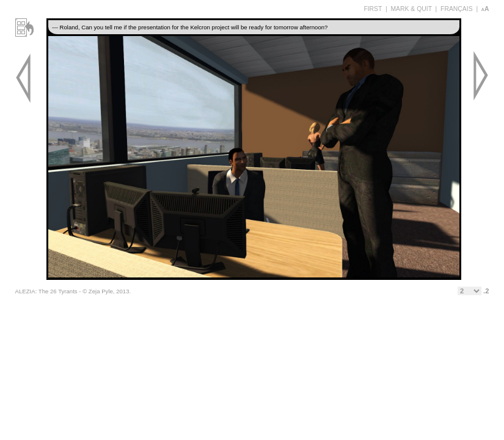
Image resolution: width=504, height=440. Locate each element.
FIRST (373, 9)
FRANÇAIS (457, 9)
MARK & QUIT (411, 9)
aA (485, 9)
